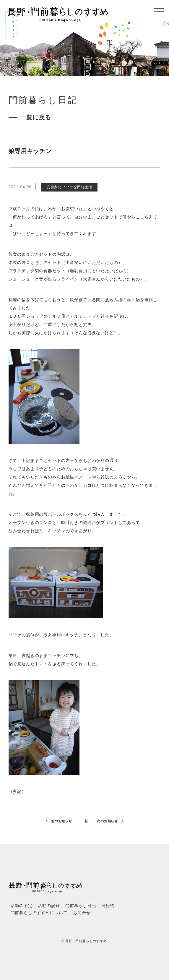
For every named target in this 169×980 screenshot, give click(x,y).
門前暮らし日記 (81, 906)
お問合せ (82, 913)
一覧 (84, 821)
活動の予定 (22, 906)
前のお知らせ (62, 821)
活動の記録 (49, 906)
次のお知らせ (107, 821)
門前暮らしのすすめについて (39, 913)
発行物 (108, 906)
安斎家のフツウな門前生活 (69, 187)
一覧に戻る (36, 117)
